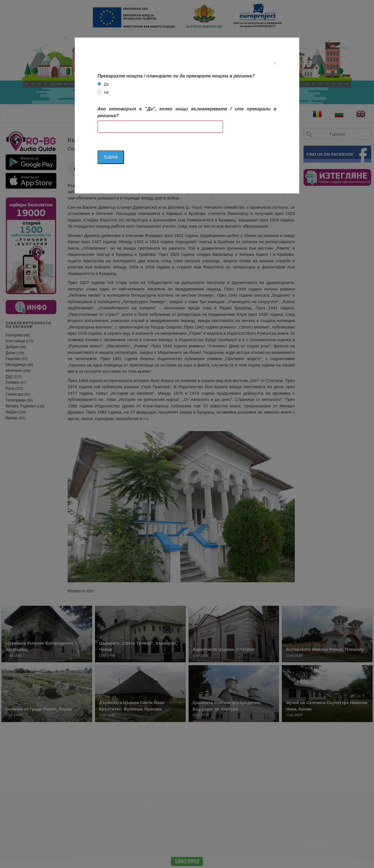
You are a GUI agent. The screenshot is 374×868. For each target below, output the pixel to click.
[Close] (275, 63)
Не (106, 92)
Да (106, 84)
